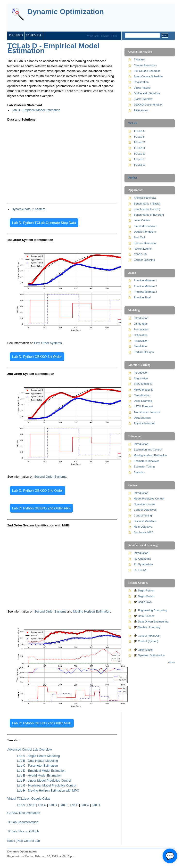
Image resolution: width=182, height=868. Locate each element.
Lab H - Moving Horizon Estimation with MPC (48, 790)
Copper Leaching (144, 260)
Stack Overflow (143, 99)
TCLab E (139, 154)
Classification (142, 395)
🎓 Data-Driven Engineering (151, 622)
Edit (97, 36)
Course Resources (145, 65)
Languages (141, 324)
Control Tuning (143, 516)
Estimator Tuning (144, 467)
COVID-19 (140, 254)
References (141, 110)
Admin (171, 662)
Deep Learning (143, 401)
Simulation (140, 346)
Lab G (85, 805)
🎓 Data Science (144, 616)
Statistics (139, 472)
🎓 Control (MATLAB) (147, 636)
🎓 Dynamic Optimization (149, 655)
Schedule (34, 36)
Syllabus (16, 36)
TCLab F (139, 159)
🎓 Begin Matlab (144, 596)
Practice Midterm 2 (145, 286)
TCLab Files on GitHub (23, 831)
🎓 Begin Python (144, 590)
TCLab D (139, 148)
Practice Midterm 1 (145, 280)
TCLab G (139, 165)
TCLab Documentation (23, 822)
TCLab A (139, 131)
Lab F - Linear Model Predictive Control (44, 781)
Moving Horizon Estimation (92, 611)
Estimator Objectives (147, 461)
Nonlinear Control (145, 504)
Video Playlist (142, 88)
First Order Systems (48, 343)
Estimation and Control (148, 450)
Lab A (21, 805)
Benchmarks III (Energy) (149, 215)
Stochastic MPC (144, 532)
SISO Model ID (143, 384)
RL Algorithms (142, 559)
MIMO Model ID (144, 390)
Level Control (142, 220)
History (105, 36)
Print (114, 36)
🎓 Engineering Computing (150, 610)
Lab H (96, 805)
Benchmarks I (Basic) (147, 204)
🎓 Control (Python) (146, 641)
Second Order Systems (50, 477)
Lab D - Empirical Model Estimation (36, 110)
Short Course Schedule (148, 76)
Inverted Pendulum (145, 226)
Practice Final (142, 297)
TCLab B (139, 137)
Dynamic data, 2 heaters (29, 209)
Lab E (64, 805)
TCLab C (139, 142)
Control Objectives (145, 510)
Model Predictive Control (149, 499)
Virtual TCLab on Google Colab (29, 798)
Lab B (31, 805)
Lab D (53, 805)
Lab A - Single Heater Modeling (38, 756)
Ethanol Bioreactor (145, 243)
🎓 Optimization (144, 650)
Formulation (141, 329)
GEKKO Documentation (24, 813)
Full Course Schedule (147, 71)
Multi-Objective (143, 527)
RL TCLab (140, 570)
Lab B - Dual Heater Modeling (37, 761)
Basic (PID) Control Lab (24, 841)
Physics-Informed (145, 423)
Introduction (141, 318)
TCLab (133, 123)
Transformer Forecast (147, 412)
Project (133, 178)
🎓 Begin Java (143, 602)
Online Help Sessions (147, 93)
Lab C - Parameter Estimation (37, 766)
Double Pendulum (145, 232)
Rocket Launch (143, 249)
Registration (141, 82)
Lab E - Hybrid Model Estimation (39, 775)
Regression (141, 378)
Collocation (141, 335)
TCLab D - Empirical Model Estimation (53, 48)
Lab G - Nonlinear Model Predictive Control (47, 785)
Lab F (74, 805)
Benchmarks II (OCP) (147, 209)
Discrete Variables (145, 521)
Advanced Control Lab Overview (30, 749)
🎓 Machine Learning (147, 627)
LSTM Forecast (143, 406)
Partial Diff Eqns (144, 352)
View (90, 36)
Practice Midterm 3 (145, 292)
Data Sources (142, 418)
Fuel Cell (139, 237)
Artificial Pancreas (145, 198)
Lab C (42, 805)
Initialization (141, 341)
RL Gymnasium (143, 564)
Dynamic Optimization (66, 12)
